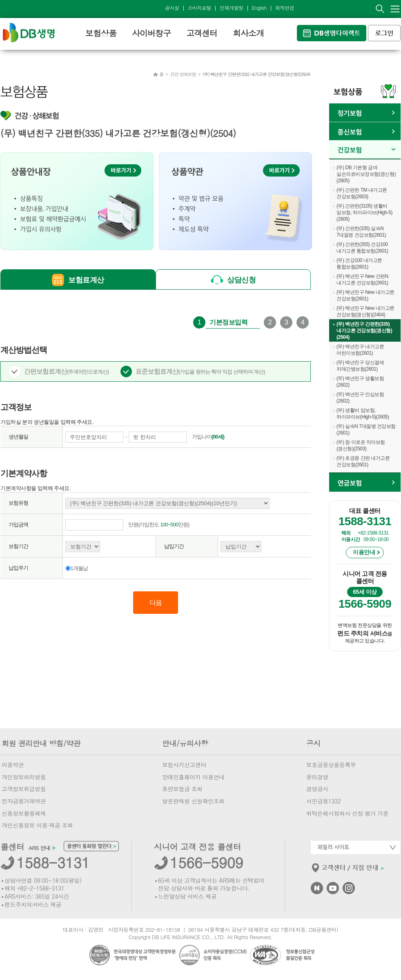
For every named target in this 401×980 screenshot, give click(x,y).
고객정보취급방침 (24, 789)
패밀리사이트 (355, 847)
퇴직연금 (285, 8)
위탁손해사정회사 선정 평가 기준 (348, 813)
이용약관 (13, 765)
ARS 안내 (42, 848)
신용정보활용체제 (24, 813)
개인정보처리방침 (24, 777)
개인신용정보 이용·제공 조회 (37, 825)
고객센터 (202, 33)
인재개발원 (232, 8)
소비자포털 (200, 8)
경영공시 (317, 789)
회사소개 (248, 33)
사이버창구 (151, 33)
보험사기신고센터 (184, 765)
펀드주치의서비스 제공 (33, 904)
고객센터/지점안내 (348, 870)
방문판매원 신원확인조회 (193, 801)
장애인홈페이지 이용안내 (193, 777)
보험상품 (101, 33)
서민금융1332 (324, 801)
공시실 (172, 8)
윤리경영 (317, 777)
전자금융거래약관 (24, 801)
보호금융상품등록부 (331, 765)
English (259, 8)
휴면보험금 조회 (182, 789)
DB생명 (29, 32)
